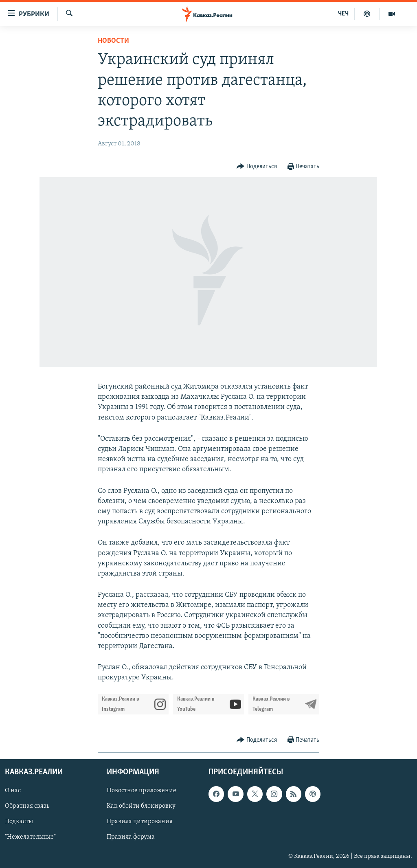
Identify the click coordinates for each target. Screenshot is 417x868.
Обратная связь (27, 806)
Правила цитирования (140, 822)
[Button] (257, 167)
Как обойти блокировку (141, 806)
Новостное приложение (142, 791)
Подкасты (19, 822)
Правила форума (131, 837)
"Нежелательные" (30, 837)
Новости (113, 41)
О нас (13, 791)
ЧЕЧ (343, 14)
